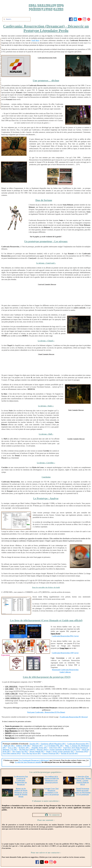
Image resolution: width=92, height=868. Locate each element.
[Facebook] (71, 19)
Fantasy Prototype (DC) (51, 754)
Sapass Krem (55, 634)
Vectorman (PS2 (82, 752)
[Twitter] (75, 19)
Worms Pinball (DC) (37, 752)
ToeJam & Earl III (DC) (69, 754)
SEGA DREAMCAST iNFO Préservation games (46, 8)
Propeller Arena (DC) (39, 748)
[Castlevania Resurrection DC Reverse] (74, 717)
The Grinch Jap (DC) (20, 752)
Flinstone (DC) (37, 746)
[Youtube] (80, 19)
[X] (42, 862)
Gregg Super (64, 648)
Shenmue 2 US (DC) (10, 750)
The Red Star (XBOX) (27, 750)
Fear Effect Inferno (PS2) (12, 754)
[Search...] (16, 19)
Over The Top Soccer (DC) (32, 754)
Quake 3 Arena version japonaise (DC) (60, 752)
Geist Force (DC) (55, 748)
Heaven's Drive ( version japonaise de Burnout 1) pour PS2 (58, 750)
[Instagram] (84, 19)
